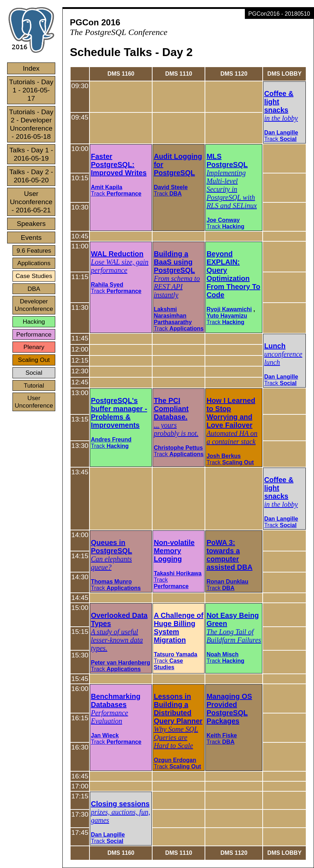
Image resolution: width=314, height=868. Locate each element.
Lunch (275, 346)
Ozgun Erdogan (175, 760)
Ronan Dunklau (227, 582)
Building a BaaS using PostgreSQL (174, 262)
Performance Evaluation (109, 717)
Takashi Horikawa (177, 573)
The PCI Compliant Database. (171, 409)
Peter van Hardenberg (120, 663)
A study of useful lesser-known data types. (117, 640)
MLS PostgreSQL (227, 160)
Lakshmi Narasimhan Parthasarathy (173, 316)
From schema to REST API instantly (177, 287)
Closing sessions (120, 804)
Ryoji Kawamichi (229, 309)
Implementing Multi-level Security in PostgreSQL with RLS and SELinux (231, 189)
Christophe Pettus (178, 448)
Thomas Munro (111, 582)
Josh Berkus (223, 456)
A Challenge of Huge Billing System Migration (178, 628)
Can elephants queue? (111, 563)
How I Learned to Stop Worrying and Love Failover (231, 413)
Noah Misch (222, 654)
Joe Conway (223, 220)
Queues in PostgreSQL (112, 547)
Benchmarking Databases (116, 700)
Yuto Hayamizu (227, 316)
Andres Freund (111, 440)
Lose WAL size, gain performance (120, 266)
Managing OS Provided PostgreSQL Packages (229, 709)
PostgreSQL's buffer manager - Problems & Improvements (119, 413)
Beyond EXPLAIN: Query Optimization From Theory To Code (233, 274)
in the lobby (281, 118)
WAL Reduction (117, 254)
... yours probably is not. (176, 429)
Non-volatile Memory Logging (174, 551)
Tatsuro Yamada (175, 654)
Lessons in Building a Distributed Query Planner (178, 709)
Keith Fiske (222, 735)
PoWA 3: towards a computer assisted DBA (229, 555)
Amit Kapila (107, 187)
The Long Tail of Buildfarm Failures (234, 636)
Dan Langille (281, 133)
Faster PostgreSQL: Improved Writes (119, 165)
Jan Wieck (105, 735)
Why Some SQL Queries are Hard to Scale (176, 737)
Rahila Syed (107, 285)
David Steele (171, 187)
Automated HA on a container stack (232, 437)
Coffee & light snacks (279, 102)
